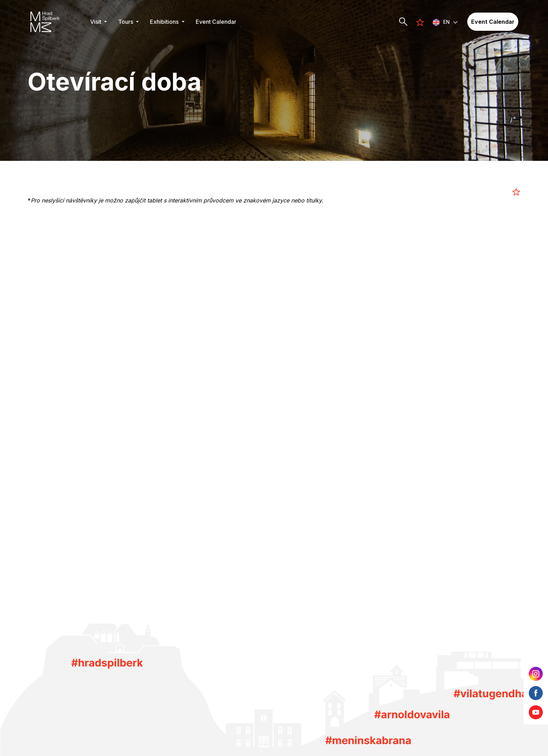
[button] (445, 22)
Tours (126, 22)
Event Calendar (216, 22)
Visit (96, 22)
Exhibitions (165, 22)
